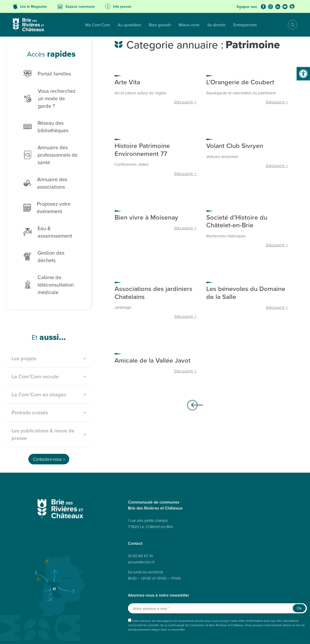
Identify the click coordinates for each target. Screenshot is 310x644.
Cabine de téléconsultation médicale (45, 264)
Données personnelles (50, 634)
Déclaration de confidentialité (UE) (246, 634)
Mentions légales (100, 634)
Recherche (289, 25)
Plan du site (24, 634)
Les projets (24, 337)
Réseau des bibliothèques (42, 119)
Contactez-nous (47, 438)
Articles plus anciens (192, 405)
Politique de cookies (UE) (204, 634)
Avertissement (282, 634)
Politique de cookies (128, 634)
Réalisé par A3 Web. (192, 625)
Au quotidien (96, 25)
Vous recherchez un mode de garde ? (49, 95)
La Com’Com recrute (35, 356)
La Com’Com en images (39, 374)
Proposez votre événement (43, 200)
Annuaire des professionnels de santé (47, 147)
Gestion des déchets (50, 239)
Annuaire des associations (41, 175)
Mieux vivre (156, 25)
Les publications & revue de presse (43, 413)
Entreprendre (212, 25)
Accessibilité (77, 634)
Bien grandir (127, 25)
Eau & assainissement (51, 221)
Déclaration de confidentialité (165, 634)
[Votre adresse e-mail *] (217, 587)
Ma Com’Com (65, 25)
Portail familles (43, 73)
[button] (303, 74)
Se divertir (183, 25)
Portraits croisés (30, 392)
